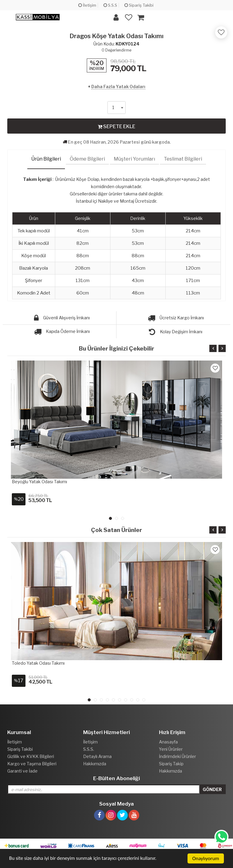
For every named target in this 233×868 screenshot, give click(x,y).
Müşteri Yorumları (134, 159)
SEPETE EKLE (116, 126)
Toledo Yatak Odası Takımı (38, 663)
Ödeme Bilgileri (87, 159)
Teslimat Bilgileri (183, 159)
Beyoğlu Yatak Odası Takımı (39, 482)
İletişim (87, 5)
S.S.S (110, 5)
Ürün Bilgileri (46, 159)
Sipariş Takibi (139, 5)
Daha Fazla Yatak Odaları (118, 86)
